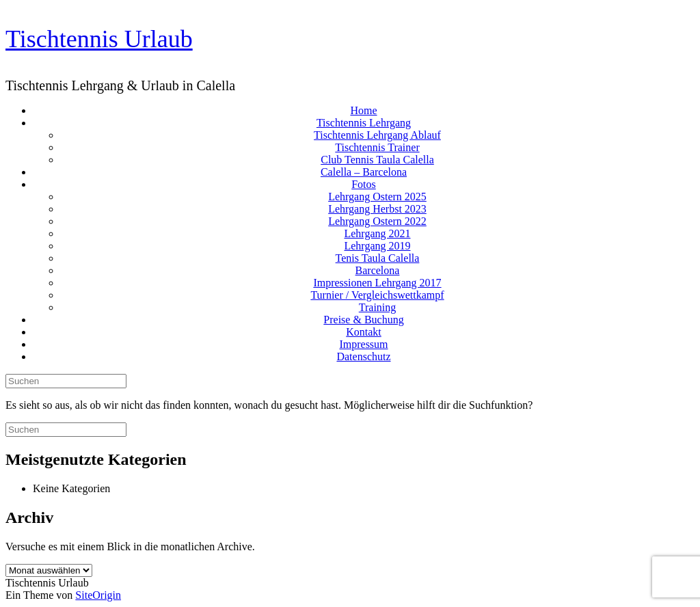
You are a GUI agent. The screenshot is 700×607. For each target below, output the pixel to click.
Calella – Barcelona (364, 172)
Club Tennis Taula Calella (377, 160)
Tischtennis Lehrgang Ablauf (377, 135)
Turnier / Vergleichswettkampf (377, 295)
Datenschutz (363, 356)
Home (363, 110)
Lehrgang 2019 (377, 246)
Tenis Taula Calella (378, 258)
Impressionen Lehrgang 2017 (377, 283)
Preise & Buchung (363, 320)
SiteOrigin (98, 595)
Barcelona (378, 270)
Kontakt (364, 332)
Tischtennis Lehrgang (364, 123)
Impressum (363, 344)
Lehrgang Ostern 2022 (377, 221)
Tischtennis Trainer (377, 147)
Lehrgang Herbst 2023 (377, 209)
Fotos (364, 184)
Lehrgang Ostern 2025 (377, 197)
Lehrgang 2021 (377, 233)
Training (378, 307)
